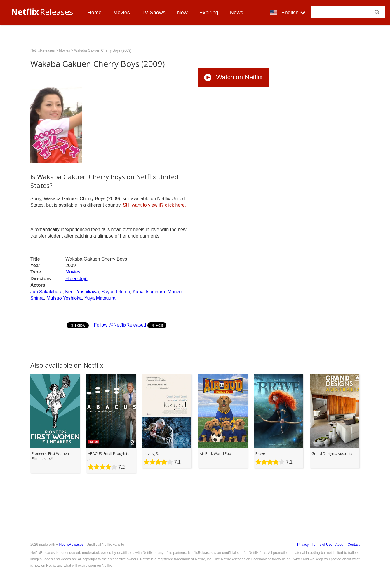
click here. (154, 205)
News (237, 13)
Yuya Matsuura (100, 298)
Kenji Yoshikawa (82, 292)
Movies (122, 13)
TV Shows (154, 13)
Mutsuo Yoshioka (64, 298)
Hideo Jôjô (76, 279)
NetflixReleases (42, 50)
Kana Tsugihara (149, 292)
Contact (354, 545)
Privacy (303, 545)
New (182, 13)
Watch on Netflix (233, 77)
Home (95, 13)
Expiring (209, 13)
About (340, 545)
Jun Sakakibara (46, 292)
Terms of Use (322, 545)
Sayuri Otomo (116, 292)
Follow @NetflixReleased (120, 325)
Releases (42, 12)
